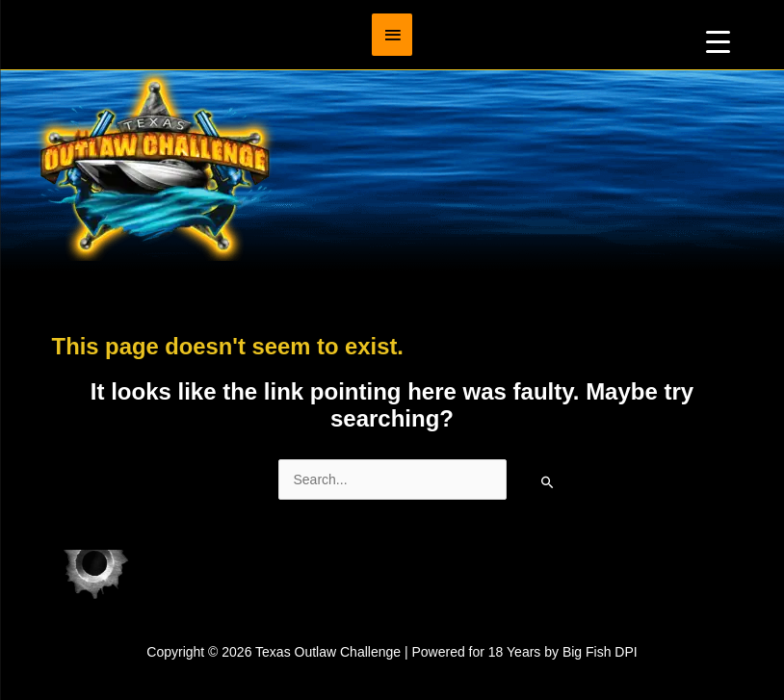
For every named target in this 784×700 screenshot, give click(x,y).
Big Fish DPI (600, 652)
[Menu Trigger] (718, 41)
